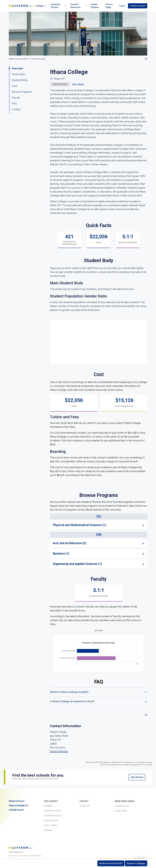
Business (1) (61, 548)
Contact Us (85, 800)
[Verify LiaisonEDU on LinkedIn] (23, 855)
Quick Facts (18, 69)
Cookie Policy (16, 805)
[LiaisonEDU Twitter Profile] (10, 855)
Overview (17, 63)
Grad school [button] (60, 79)
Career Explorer (51, 815)
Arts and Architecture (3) (70, 538)
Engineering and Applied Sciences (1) (77, 558)
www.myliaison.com (16, 847)
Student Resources (53, 810)
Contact (16, 104)
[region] (78, 395)
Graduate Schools (52, 805)
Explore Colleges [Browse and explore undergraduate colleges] (136, 863)
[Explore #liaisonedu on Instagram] (15, 855)
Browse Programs (22, 86)
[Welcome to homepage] (21, 842)
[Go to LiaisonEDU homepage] (19, 3)
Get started (137, 772)
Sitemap (48, 825)
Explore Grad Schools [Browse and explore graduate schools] (111, 863)
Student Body (20, 75)
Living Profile (121, 805)
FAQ (14, 98)
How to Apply (51, 820)
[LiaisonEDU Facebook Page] (19, 855)
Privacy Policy (17, 796)
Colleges (48, 800)
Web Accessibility (18, 800)
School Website (59, 746)
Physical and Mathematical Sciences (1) (79, 520)
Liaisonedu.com (122, 800)
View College (78, 79)
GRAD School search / (20, 54)
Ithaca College (38, 54)
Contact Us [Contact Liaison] (140, 854)
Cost (14, 81)
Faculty (16, 92)
